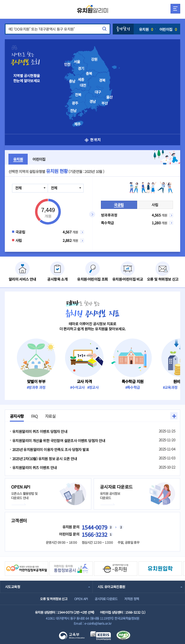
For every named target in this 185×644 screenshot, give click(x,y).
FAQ (34, 416)
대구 (98, 92)
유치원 (146, 29)
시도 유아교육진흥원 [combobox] (111, 587)
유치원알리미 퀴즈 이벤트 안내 (34, 468)
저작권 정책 (132, 599)
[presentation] (100, 85)
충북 (89, 73)
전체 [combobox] (18, 188)
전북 (78, 95)
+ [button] (174, 416)
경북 (102, 80)
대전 (83, 85)
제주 (77, 124)
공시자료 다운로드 (106, 599)
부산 (105, 103)
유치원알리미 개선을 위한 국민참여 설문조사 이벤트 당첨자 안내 (59, 441)
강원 (94, 59)
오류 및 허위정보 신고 (54, 599)
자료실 (50, 416)
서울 (77, 62)
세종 (81, 80)
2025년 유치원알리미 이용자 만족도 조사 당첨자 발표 (51, 449)
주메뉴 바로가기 (0, 0)
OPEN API (81, 599)
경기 (81, 68)
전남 (73, 111)
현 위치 (93, 140)
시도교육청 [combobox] (13, 587)
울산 (109, 97)
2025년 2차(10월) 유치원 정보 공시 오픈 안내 (45, 459)
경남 (93, 101)
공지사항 (17, 416)
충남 (72, 81)
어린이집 (168, 29)
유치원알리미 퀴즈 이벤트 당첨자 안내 (40, 431)
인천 (67, 64)
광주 (75, 103)
